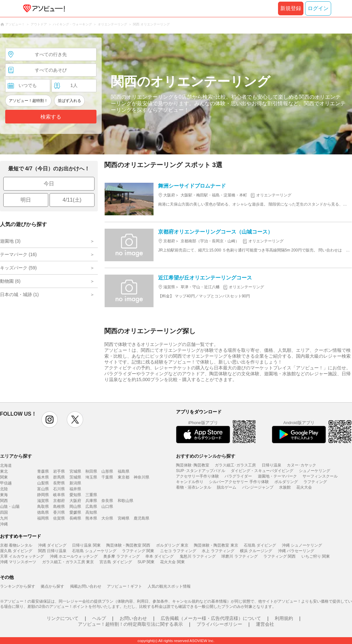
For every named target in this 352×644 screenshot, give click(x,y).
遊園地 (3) (10, 241)
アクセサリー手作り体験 (198, 476)
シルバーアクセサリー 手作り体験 (239, 482)
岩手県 (59, 471)
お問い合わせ (133, 618)
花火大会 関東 (172, 562)
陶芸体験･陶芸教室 (193, 465)
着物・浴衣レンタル (194, 487)
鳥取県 (43, 507)
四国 (4, 512)
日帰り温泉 (271, 465)
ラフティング (315, 482)
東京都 (124, 477)
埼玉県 (91, 477)
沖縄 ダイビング (52, 545)
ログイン (318, 8)
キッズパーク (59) (18, 268)
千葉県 (107, 477)
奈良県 (107, 501)
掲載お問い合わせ (86, 586)
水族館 (285, 487)
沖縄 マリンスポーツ (18, 562)
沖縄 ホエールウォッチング (74, 556)
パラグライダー (238, 476)
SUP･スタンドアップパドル (201, 471)
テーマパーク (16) (18, 254)
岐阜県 (59, 495)
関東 (4, 477)
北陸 (4, 489)
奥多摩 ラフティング (121, 556)
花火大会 (304, 487)
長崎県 (75, 518)
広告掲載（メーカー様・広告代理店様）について (211, 618)
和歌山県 (125, 501)
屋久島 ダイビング (16, 551)
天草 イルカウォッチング (22, 556)
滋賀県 (43, 501)
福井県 (75, 489)
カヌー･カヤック (301, 465)
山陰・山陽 (10, 507)
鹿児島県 (141, 518)
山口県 (107, 507)
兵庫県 (91, 501)
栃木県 (43, 477)
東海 (4, 495)
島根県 (59, 507)
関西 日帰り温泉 (52, 551)
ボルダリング (286, 482)
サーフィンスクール (320, 476)
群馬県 (59, 477)
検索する (51, 117)
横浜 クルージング (256, 551)
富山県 (43, 489)
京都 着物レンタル (16, 545)
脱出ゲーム (227, 487)
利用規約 (284, 618)
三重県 (91, 495)
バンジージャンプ (258, 487)
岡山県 (75, 507)
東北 (4, 471)
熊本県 (91, 518)
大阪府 (75, 501)
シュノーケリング (315, 471)
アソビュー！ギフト (125, 586)
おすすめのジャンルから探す (206, 456)
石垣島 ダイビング (260, 545)
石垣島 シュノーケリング (94, 551)
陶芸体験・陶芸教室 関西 (128, 545)
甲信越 (6, 483)
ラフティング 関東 (138, 551)
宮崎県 (124, 518)
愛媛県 (75, 512)
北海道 (6, 465)
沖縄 (4, 524)
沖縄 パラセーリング (296, 551)
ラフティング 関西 (279, 556)
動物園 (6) (10, 281)
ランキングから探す (18, 586)
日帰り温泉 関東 (86, 545)
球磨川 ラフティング (239, 556)
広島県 (91, 507)
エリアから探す (16, 456)
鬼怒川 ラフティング (198, 556)
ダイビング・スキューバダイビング (262, 471)
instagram (50, 420)
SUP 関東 (146, 562)
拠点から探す (52, 586)
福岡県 (43, 518)
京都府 (59, 501)
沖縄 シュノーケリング (302, 545)
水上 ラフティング (218, 551)
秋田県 (91, 471)
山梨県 (43, 483)
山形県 (107, 471)
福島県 (124, 471)
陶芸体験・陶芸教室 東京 (216, 545)
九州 (4, 518)
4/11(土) (72, 200)
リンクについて (63, 618)
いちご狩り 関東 (316, 556)
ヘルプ (99, 618)
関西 (4, 501)
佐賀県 (59, 518)
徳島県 (43, 512)
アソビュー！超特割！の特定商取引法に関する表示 (130, 624)
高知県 (91, 512)
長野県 (59, 483)
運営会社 (265, 624)
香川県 (59, 512)
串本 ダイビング (160, 556)
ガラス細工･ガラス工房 (235, 465)
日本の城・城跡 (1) (19, 294)
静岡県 (43, 495)
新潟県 (75, 483)
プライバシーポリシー (219, 624)
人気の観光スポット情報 (169, 586)
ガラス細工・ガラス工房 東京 (68, 562)
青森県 (43, 471)
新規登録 (291, 8)
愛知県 (75, 495)
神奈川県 (141, 477)
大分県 (107, 518)
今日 (49, 184)
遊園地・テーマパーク (277, 476)
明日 (26, 200)
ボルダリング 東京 (172, 545)
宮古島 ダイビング (116, 562)
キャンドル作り (190, 482)
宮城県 (75, 471)
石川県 (59, 489)
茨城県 (75, 477)
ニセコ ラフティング (178, 551)
